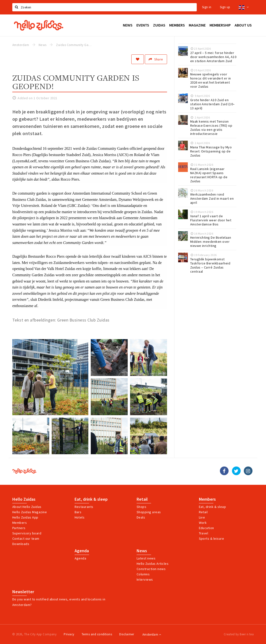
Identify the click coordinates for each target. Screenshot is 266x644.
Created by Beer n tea (239, 634)
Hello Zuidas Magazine (30, 512)
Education (206, 528)
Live (202, 517)
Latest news (146, 558)
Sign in (207, 7)
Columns (143, 574)
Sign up (225, 7)
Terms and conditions (97, 634)
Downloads (21, 544)
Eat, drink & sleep (91, 499)
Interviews (145, 579)
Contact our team (26, 539)
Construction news (151, 569)
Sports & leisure (212, 539)
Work (203, 523)
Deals (141, 517)
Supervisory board (27, 533)
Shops (141, 507)
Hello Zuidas (24, 499)
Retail (142, 499)
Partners (19, 528)
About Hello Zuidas (27, 507)
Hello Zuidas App (25, 517)
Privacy (69, 634)
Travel (204, 533)
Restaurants (84, 507)
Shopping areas (149, 512)
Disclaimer (127, 634)
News (142, 551)
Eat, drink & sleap (213, 507)
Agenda (82, 551)
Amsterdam (152, 634)
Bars (78, 512)
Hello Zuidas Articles (153, 564)
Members (20, 523)
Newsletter (23, 592)
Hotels (80, 517)
